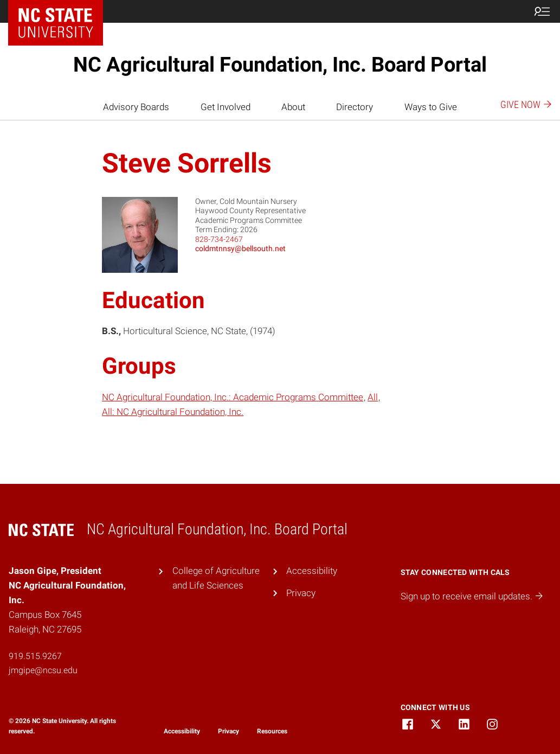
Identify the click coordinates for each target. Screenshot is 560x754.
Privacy (301, 593)
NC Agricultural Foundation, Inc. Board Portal (280, 65)
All (373, 397)
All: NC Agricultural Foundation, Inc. (173, 412)
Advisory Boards (136, 107)
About (293, 107)
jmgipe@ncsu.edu (43, 670)
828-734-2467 (219, 239)
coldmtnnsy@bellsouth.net (240, 248)
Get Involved (226, 107)
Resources (272, 731)
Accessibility (312, 571)
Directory (355, 107)
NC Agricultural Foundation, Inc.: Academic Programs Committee (233, 397)
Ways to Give (431, 107)
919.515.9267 (35, 656)
